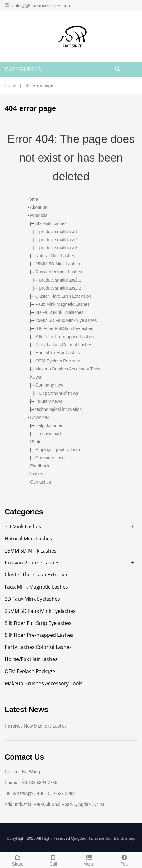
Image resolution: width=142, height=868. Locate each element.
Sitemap (128, 838)
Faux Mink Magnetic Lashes (62, 304)
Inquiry (37, 474)
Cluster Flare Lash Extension (63, 296)
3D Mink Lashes (51, 223)
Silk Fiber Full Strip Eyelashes (64, 328)
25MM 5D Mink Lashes (58, 264)
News (36, 377)
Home (10, 85)
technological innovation (59, 409)
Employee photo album (58, 450)
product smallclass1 (59, 232)
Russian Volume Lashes (59, 272)
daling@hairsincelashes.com (41, 5)
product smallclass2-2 (60, 288)
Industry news (49, 401)
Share (18, 860)
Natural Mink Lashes (55, 256)
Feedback (40, 466)
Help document (50, 425)
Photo (36, 442)
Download (40, 417)
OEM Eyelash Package (58, 361)
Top (124, 860)
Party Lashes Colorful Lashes (64, 345)
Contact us (41, 482)
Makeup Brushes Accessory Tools (68, 369)
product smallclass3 (59, 248)
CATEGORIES (23, 69)
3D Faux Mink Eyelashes (60, 312)
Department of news (59, 393)
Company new (49, 385)
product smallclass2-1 (60, 280)
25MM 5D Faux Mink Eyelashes (66, 320)
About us (38, 207)
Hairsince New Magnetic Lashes (36, 726)
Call (53, 860)
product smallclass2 (59, 240)
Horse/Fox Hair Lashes (58, 353)
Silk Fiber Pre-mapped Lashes (65, 337)
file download (48, 434)
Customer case (50, 458)
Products (39, 215)
